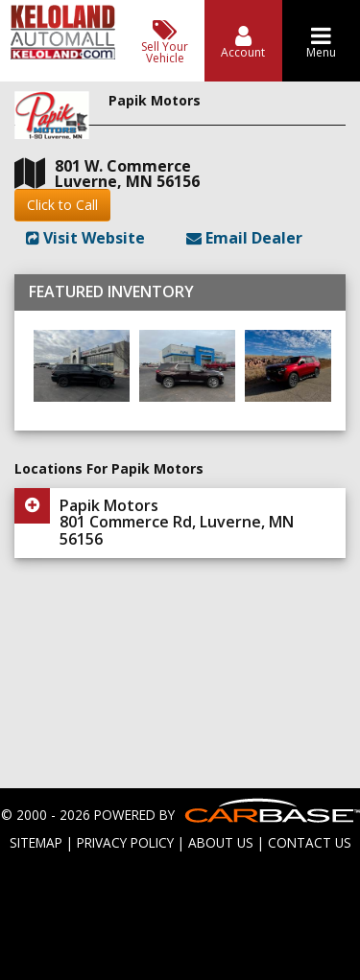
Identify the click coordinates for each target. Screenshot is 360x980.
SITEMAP (36, 842)
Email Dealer (244, 238)
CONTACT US (310, 842)
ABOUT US (221, 842)
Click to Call (62, 205)
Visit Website (85, 238)
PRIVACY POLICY (125, 842)
